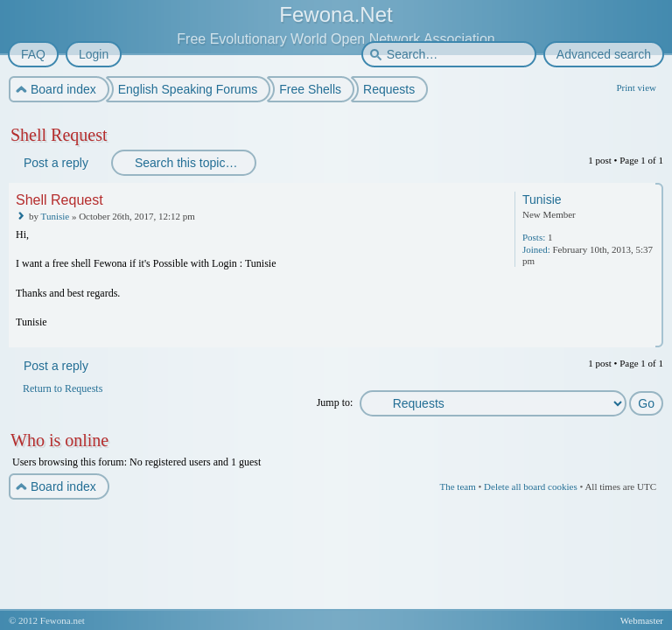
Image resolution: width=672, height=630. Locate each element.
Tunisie (56, 216)
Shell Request (59, 135)
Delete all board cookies (531, 486)
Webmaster (642, 620)
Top (651, 336)
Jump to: (335, 402)
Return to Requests (63, 388)
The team (457, 486)
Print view (636, 87)
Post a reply (55, 163)
